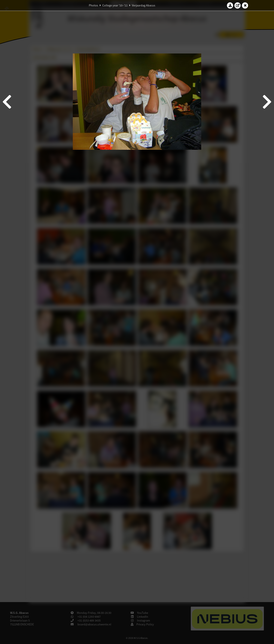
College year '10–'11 (115, 5)
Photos (93, 5)
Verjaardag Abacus (144, 5)
